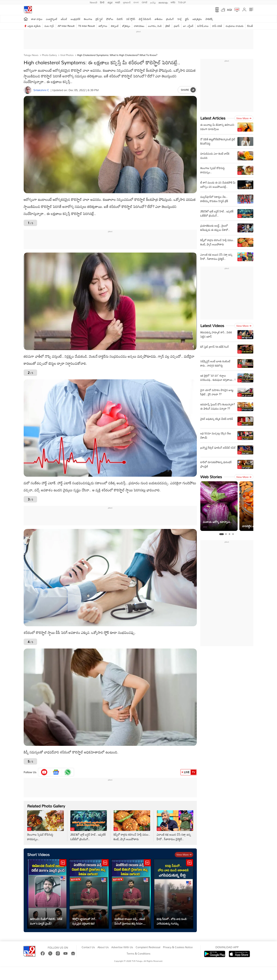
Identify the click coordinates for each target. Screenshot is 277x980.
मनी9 (173, 2)
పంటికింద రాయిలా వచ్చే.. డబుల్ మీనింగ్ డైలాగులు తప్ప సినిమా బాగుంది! (130, 921)
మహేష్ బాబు (203, 26)
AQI (229, 10)
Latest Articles (213, 118)
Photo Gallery (49, 55)
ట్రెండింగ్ (170, 19)
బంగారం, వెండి (155, 26)
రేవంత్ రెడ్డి (252, 26)
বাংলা (136, 2)
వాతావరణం (139, 26)
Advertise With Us (122, 947)
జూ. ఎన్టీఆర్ (188, 26)
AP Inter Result (66, 26)
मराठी (118, 2)
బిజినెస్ (120, 19)
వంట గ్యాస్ (49, 26)
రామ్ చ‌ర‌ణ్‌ (217, 26)
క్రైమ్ (187, 19)
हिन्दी (102, 2)
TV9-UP (182, 2)
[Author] (28, 90)
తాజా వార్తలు (37, 19)
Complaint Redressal (148, 947)
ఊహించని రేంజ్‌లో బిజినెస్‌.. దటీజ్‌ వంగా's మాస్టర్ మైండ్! (46, 921)
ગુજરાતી (127, 2)
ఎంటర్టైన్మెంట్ (52, 19)
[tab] (221, 534)
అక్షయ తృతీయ (34, 26)
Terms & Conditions (138, 954)
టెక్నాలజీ (115, 26)
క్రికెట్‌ (168, 26)
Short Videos (38, 855)
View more (184, 855)
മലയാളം (163, 2)
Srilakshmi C (41, 90)
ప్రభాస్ (177, 26)
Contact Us (88, 947)
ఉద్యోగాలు (103, 26)
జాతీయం (159, 19)
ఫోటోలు (110, 19)
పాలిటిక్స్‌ (209, 19)
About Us (103, 947)
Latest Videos (212, 326)
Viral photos (67, 55)
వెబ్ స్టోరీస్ (131, 19)
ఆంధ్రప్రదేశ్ (76, 19)
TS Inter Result (87, 26)
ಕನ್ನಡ (110, 2)
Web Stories (211, 477)
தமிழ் (153, 2)
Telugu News (31, 55)
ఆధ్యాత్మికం (197, 19)
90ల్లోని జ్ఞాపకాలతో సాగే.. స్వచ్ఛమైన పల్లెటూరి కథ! (84, 921)
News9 (93, 2)
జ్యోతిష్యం (126, 26)
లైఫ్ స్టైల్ (99, 19)
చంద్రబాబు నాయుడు (235, 26)
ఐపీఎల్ (64, 19)
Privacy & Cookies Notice (178, 947)
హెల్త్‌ (179, 19)
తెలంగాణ (88, 19)
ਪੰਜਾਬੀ (145, 2)
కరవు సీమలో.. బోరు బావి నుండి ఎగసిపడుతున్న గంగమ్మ (172, 921)
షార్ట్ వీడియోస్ (145, 19)
